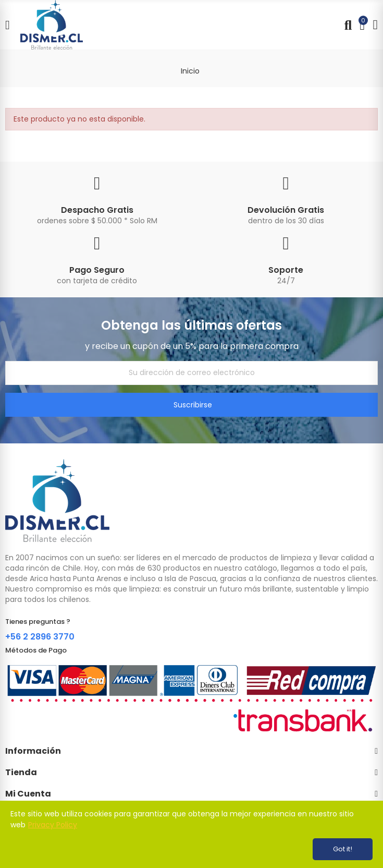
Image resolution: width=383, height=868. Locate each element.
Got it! (343, 849)
